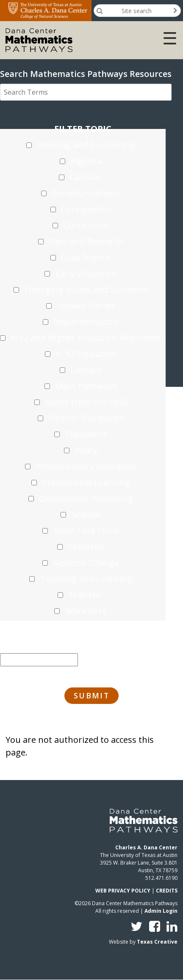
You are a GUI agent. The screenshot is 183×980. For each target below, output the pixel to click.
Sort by (39, 644)
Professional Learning (86, 482)
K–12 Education (86, 354)
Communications (86, 193)
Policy (86, 450)
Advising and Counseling (86, 145)
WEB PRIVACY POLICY (123, 891)
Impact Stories (86, 305)
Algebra (86, 161)
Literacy (86, 370)
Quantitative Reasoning (86, 498)
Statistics (86, 546)
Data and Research (86, 241)
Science (86, 514)
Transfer (86, 595)
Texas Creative (157, 942)
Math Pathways (86, 386)
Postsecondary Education (86, 466)
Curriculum (86, 225)
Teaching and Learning (86, 579)
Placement (86, 434)
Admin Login (161, 911)
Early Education (86, 273)
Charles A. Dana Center (146, 847)
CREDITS (167, 891)
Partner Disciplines (86, 418)
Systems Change (86, 563)
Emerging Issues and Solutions (86, 289)
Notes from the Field (86, 402)
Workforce (86, 611)
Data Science (86, 257)
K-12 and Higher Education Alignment (86, 338)
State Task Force (86, 530)
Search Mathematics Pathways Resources (86, 74)
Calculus (86, 177)
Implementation (86, 322)
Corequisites (86, 209)
